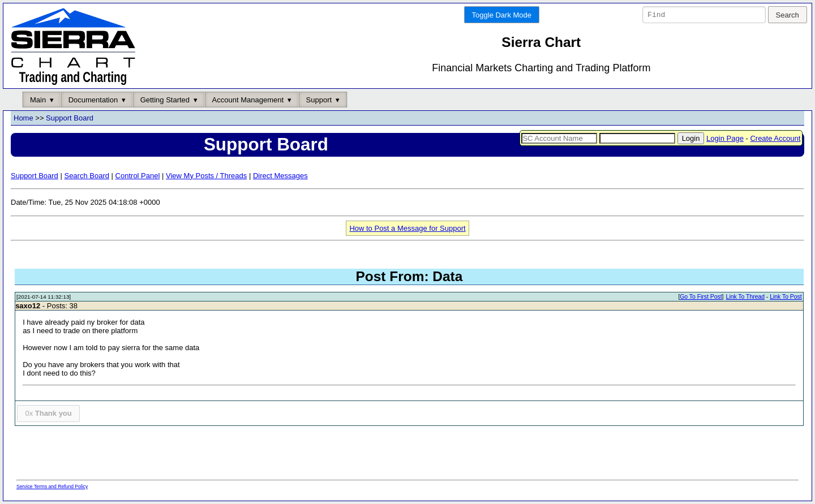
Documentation (93, 100)
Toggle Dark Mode (502, 15)
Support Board (70, 119)
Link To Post (786, 297)
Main (38, 100)
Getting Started (165, 100)
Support (319, 100)
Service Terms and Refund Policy (52, 486)
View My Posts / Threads (206, 176)
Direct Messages (280, 176)
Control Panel (138, 176)
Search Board (87, 176)
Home (23, 119)
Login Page (725, 138)
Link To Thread (745, 297)
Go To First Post (701, 297)
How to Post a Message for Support (407, 228)
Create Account (775, 138)
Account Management (248, 100)
